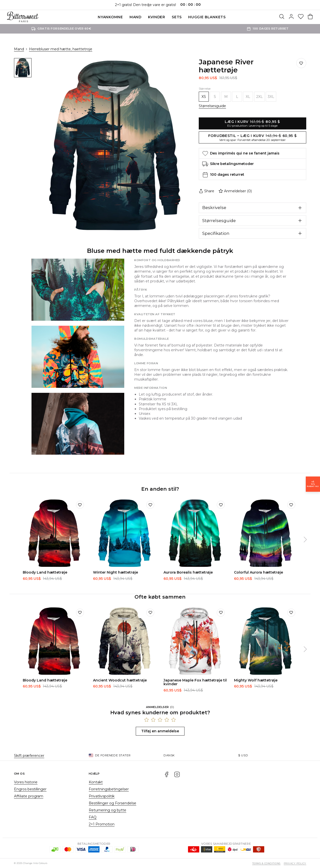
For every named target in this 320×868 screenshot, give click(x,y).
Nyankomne (110, 17)
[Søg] (282, 17)
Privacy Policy (295, 863)
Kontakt (96, 782)
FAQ (93, 817)
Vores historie (26, 782)
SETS (177, 17)
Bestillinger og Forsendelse (112, 803)
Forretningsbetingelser (109, 789)
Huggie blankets (207, 17)
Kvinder (157, 17)
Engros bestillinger (30, 789)
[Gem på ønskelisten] (301, 63)
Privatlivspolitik (102, 796)
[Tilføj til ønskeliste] (80, 505)
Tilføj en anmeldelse (160, 731)
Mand (135, 17)
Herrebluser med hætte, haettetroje (61, 49)
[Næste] (305, 540)
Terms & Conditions (266, 863)
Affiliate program (29, 796)
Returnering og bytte (107, 810)
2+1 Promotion (102, 824)
